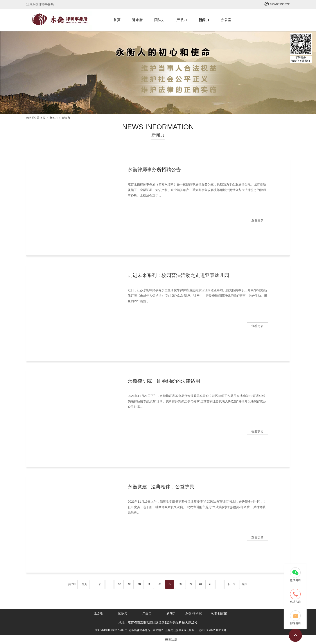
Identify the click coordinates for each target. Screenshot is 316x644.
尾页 (245, 584)
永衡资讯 (171, 622)
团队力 (160, 20)
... (110, 584)
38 (180, 584)
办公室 (226, 20)
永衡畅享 (171, 631)
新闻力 (204, 20)
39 (190, 584)
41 (210, 584)
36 (160, 584)
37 (170, 584)
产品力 (182, 20)
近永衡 (137, 20)
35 (150, 584)
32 (119, 584)
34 (140, 584)
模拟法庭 (171, 640)
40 (200, 584)
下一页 (231, 584)
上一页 (98, 584)
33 (130, 584)
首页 (117, 20)
